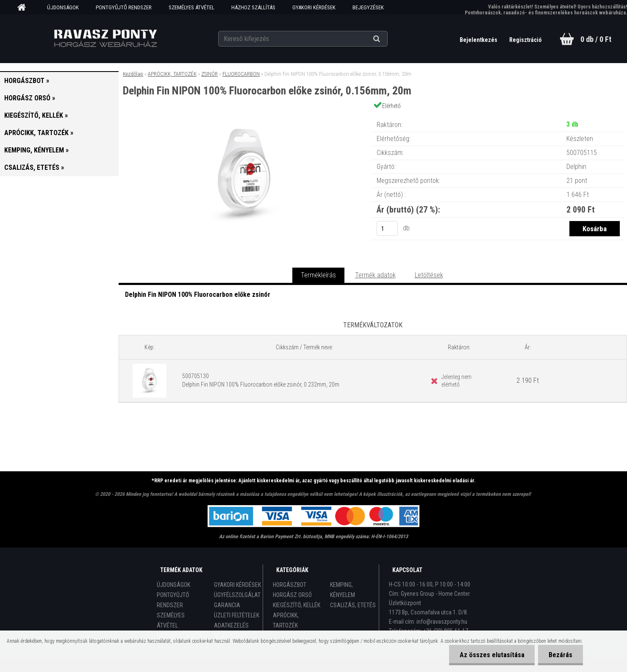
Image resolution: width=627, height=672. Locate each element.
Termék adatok (375, 275)
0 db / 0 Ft (596, 39)
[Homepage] (25, 8)
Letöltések (429, 275)
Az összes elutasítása (492, 655)
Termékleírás (318, 275)
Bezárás (560, 655)
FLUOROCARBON (241, 74)
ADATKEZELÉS (231, 625)
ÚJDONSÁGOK (63, 7)
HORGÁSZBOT (290, 585)
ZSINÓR (209, 74)
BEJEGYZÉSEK (368, 7)
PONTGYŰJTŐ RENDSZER (124, 7)
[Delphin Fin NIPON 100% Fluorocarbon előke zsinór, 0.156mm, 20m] (245, 116)
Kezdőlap (133, 74)
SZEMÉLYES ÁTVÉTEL (191, 7)
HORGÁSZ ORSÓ (292, 595)
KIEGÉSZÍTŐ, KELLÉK (297, 605)
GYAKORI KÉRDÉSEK (314, 7)
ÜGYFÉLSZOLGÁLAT (237, 595)
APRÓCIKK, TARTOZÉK (172, 74)
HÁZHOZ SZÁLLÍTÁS (253, 7)
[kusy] (387, 228)
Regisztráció (526, 40)
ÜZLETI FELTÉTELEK (237, 615)
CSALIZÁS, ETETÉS (353, 605)
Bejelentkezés (479, 40)
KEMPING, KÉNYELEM (343, 590)
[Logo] (105, 39)
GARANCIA (227, 605)
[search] (387, 39)
